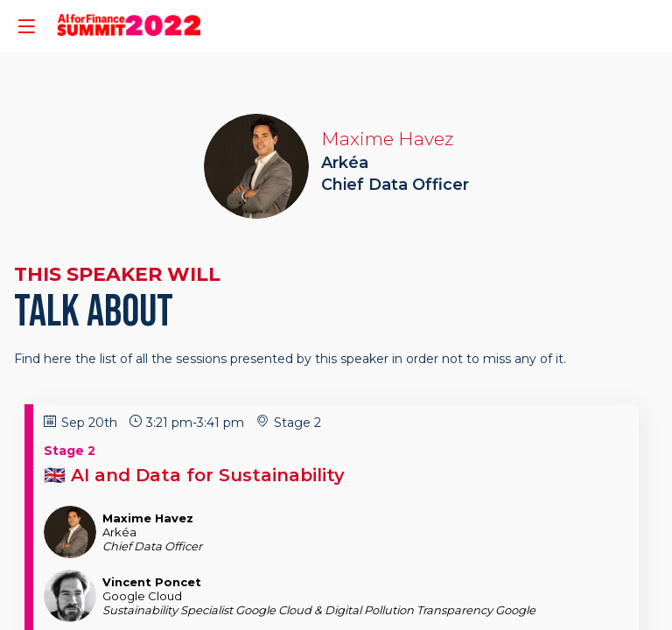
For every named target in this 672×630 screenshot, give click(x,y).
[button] (26, 26)
